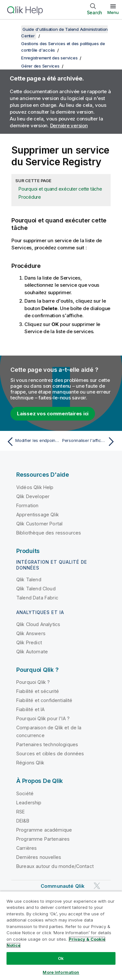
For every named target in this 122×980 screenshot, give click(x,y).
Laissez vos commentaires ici (53, 414)
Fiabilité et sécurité (38, 691)
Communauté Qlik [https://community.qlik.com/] (63, 886)
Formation (27, 505)
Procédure (30, 197)
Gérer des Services (40, 66)
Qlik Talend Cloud (36, 589)
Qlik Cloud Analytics (38, 624)
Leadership (29, 803)
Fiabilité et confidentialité (44, 700)
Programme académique (44, 830)
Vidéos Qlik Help (35, 487)
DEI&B (23, 821)
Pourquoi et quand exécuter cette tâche (60, 189)
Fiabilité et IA (30, 709)
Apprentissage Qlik (38, 515)
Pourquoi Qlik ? (33, 682)
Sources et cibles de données (50, 754)
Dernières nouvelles (39, 857)
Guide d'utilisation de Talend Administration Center (64, 32)
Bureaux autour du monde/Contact (55, 866)
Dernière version (69, 126)
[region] (61, 936)
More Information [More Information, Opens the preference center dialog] (61, 972)
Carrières (27, 848)
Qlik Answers (31, 633)
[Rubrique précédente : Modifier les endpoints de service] (32, 442)
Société (25, 793)
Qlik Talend (29, 579)
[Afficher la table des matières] (13, 29)
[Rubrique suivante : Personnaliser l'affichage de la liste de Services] (90, 442)
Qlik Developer (33, 496)
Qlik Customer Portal (39, 524)
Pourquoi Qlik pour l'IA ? (43, 718)
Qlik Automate (32, 652)
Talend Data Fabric (37, 598)
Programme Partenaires (43, 839)
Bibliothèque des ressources (49, 533)
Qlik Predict (29, 642)
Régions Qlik (30, 763)
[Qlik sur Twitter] (97, 886)
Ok (61, 958)
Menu (113, 12)
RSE (20, 812)
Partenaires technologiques (47, 744)
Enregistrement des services (49, 58)
